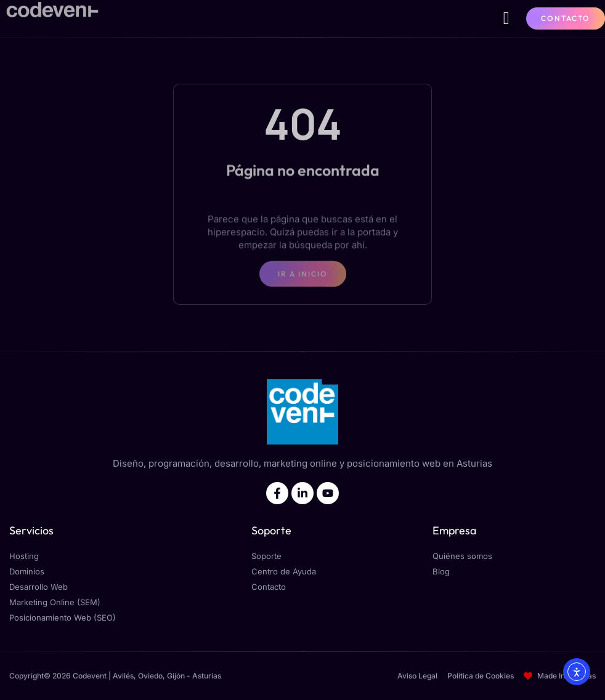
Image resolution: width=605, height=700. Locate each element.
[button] (506, 18)
